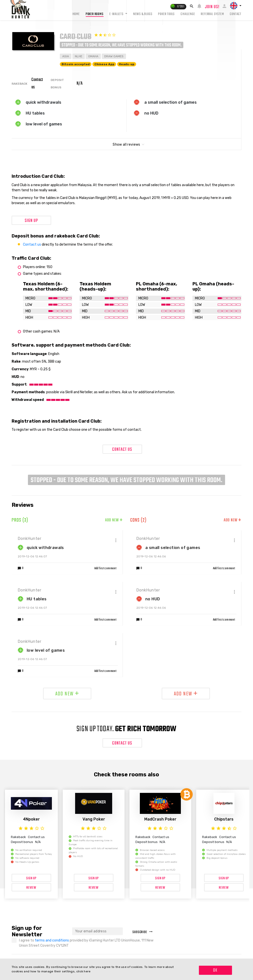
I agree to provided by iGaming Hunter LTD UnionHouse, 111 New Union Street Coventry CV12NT (86, 943)
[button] (236, 6)
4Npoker (31, 819)
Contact (236, 14)
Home (76, 14)
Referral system (212, 14)
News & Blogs (143, 14)
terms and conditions (52, 940)
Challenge (188, 14)
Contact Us (122, 450)
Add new (114, 520)
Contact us (32, 245)
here (87, 971)
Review (31, 888)
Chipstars (224, 819)
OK (215, 970)
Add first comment (105, 568)
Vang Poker (94, 819)
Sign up (31, 221)
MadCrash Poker (160, 819)
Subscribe (142, 932)
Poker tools (166, 14)
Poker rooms (95, 14)
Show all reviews (126, 145)
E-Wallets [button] (117, 14)
